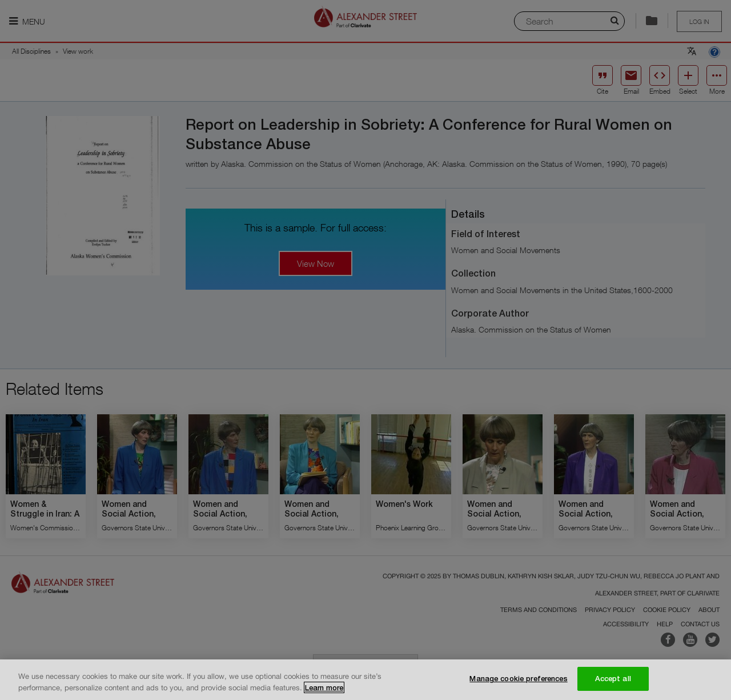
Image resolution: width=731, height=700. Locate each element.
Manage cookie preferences (518, 679)
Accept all (613, 679)
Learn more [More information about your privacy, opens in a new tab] (324, 688)
